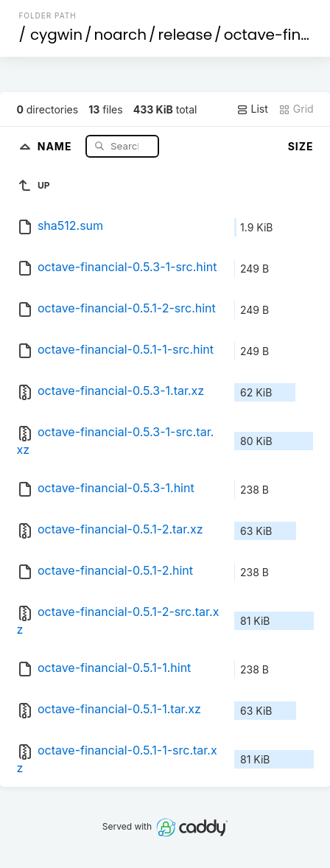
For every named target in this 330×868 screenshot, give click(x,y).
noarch (121, 35)
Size (301, 146)
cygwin (56, 35)
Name (56, 146)
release (186, 35)
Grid (296, 109)
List (252, 109)
